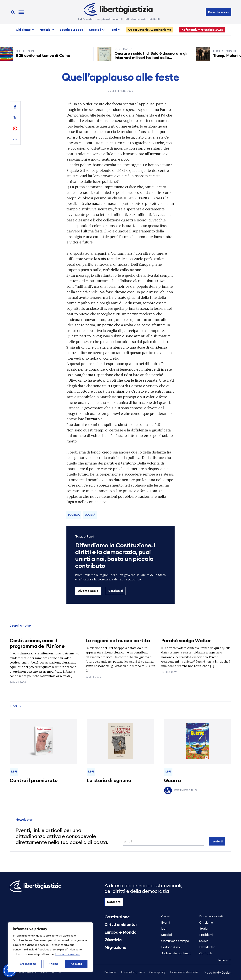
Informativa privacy (133, 972)
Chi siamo (23, 30)
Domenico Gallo (180, 790)
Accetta (76, 964)
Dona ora (114, 902)
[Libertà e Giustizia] (118, 9)
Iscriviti (217, 841)
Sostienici (116, 591)
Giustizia (113, 940)
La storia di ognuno (109, 781)
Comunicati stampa (175, 941)
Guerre (172, 781)
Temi (113, 30)
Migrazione (115, 948)
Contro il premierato (34, 781)
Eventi (165, 923)
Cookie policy (157, 972)
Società (90, 515)
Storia (203, 929)
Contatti (205, 953)
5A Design (218, 973)
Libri (15, 706)
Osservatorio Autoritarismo (150, 30)
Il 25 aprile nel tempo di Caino (45, 56)
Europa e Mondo (120, 932)
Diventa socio (218, 12)
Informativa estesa (68, 954)
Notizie (45, 30)
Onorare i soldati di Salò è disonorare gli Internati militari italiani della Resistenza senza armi (153, 58)
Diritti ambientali (121, 925)
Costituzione (117, 917)
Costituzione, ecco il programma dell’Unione (37, 644)
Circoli (166, 916)
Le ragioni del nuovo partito (118, 641)
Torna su (225, 960)
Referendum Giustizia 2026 (202, 30)
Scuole (204, 941)
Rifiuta (53, 964)
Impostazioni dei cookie (184, 972)
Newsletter (207, 947)
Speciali (95, 30)
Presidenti (206, 935)
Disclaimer (111, 972)
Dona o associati (211, 916)
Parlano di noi (171, 947)
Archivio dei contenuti (176, 953)
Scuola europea (71, 30)
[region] (50, 947)
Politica (74, 515)
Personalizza (27, 964)
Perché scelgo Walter (186, 641)
